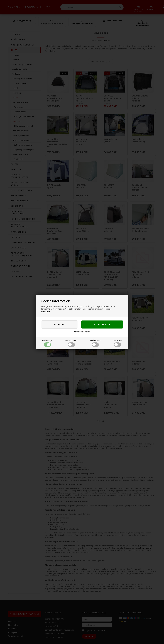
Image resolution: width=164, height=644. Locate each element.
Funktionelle (95, 343)
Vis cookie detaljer (82, 332)
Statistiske (118, 343)
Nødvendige (47, 343)
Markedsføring (71, 343)
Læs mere (46, 311)
